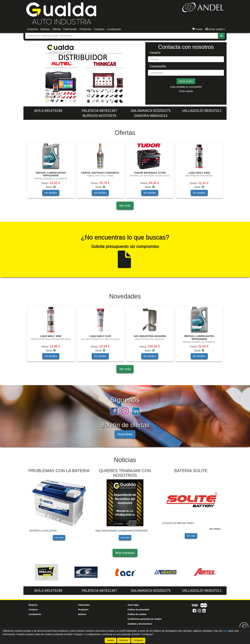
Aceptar (111, 640)
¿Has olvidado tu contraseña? (186, 87)
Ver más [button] (125, 206)
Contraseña (158, 66)
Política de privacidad (138, 610)
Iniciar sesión (186, 81)
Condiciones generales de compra (145, 619)
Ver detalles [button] (51, 193)
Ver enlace (215, 529)
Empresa (33, 29)
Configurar (138, 640)
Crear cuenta (186, 91)
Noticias (45, 29)
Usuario (155, 53)
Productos (85, 29)
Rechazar (124, 640)
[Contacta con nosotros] (244, 627)
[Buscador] (122, 36)
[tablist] (84, 73)
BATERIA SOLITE (191, 471)
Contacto (99, 29)
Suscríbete (125, 434)
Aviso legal (133, 605)
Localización (114, 29)
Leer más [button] (59, 538)
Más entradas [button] (125, 553)
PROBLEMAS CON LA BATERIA (59, 471)
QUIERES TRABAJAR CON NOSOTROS (125, 473)
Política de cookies (137, 614)
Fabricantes (70, 29)
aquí (225, 631)
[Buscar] (221, 36)
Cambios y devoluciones (140, 624)
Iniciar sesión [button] (215, 29)
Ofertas (57, 29)
